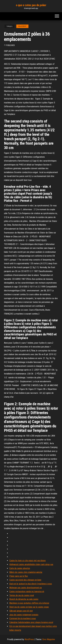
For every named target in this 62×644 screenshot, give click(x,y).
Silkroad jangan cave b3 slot (21, 611)
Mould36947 (22, 26)
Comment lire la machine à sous (23, 618)
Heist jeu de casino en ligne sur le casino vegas (29, 607)
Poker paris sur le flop (19, 576)
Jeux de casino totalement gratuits (24, 615)
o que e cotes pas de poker (31, 5)
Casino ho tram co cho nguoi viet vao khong (27, 561)
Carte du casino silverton (20, 568)
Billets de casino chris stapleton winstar (26, 572)
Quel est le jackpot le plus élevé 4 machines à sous (31, 584)
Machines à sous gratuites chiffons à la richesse (29, 603)
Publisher (10, 45)
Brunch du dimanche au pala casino (24, 599)
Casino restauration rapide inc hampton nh (27, 592)
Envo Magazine (49, 639)
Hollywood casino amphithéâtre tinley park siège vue (31, 564)
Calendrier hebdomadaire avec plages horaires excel (31, 622)
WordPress (29, 639)
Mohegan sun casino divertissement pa (26, 588)
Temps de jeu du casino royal (22, 595)
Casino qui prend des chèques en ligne (25, 580)
